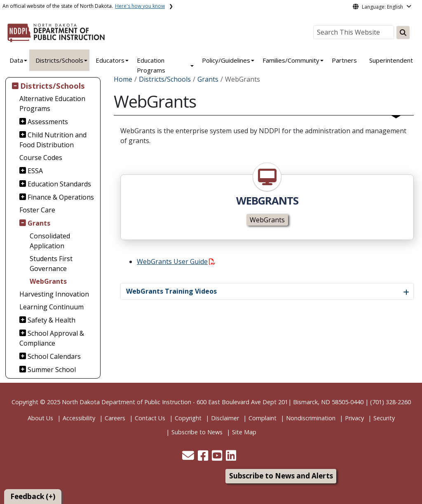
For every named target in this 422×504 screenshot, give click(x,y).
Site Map (244, 432)
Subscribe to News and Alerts (281, 476)
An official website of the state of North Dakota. (84, 6)
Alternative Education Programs (52, 104)
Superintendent (391, 60)
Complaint (263, 418)
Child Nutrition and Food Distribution (53, 140)
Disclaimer (225, 418)
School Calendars (54, 356)
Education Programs (151, 65)
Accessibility (79, 418)
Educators (110, 60)
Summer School (52, 370)
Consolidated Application (50, 241)
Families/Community (291, 60)
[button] (189, 458)
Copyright (188, 418)
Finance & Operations (61, 197)
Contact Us (150, 418)
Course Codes (41, 158)
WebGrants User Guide (176, 261)
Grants (39, 223)
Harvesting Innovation (54, 294)
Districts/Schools (59, 60)
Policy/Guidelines (226, 60)
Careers (115, 418)
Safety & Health (52, 320)
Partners (344, 60)
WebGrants (48, 281)
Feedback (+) (33, 496)
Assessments (48, 122)
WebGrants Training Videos (171, 291)
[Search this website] (403, 33)
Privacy (354, 418)
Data (16, 60)
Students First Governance (51, 264)
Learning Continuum (52, 307)
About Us (40, 418)
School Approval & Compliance (52, 338)
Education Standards (59, 184)
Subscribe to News (197, 432)
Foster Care (37, 210)
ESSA (35, 171)
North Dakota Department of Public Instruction (127, 402)
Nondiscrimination (311, 418)
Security (384, 418)
